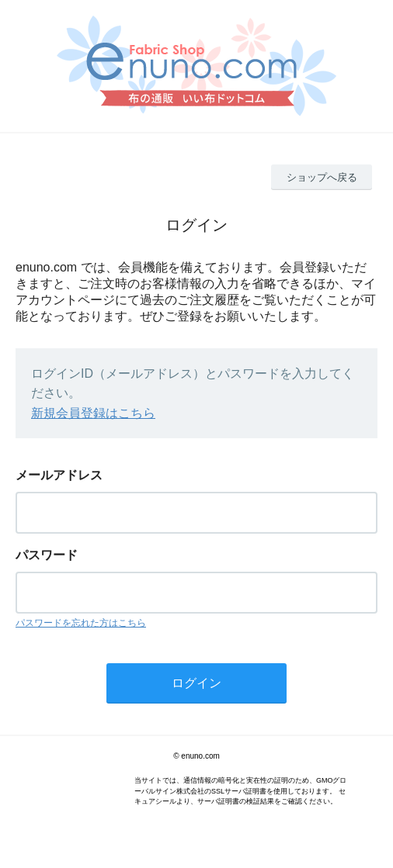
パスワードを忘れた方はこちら (81, 623)
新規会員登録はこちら (93, 413)
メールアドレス (59, 475)
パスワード (47, 555)
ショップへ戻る (322, 177)
